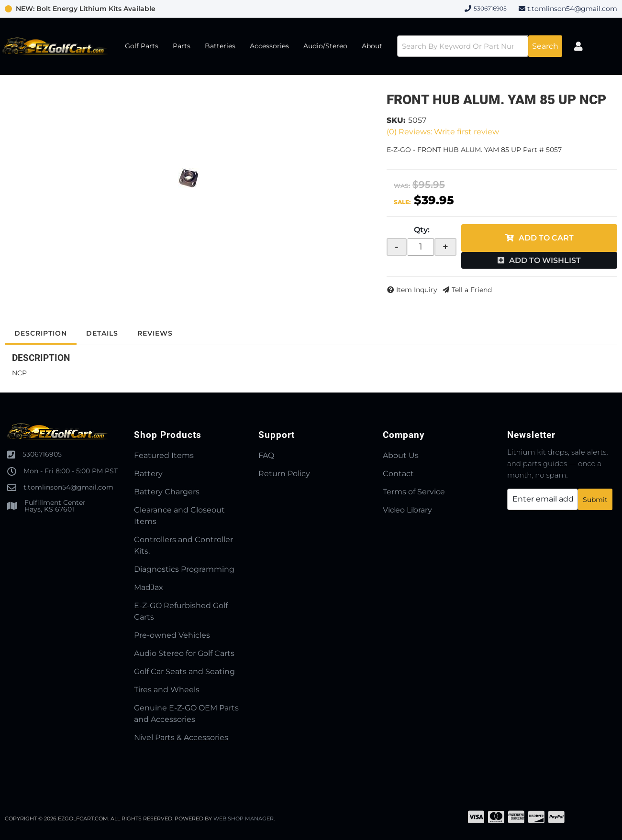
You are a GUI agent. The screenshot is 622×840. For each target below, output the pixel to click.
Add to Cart (546, 238)
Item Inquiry (417, 290)
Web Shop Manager (244, 818)
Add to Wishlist (545, 260)
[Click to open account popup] (578, 46)
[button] (480, 46)
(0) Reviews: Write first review (443, 132)
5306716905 (42, 454)
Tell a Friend (472, 290)
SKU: (396, 120)
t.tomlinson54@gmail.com (572, 9)
